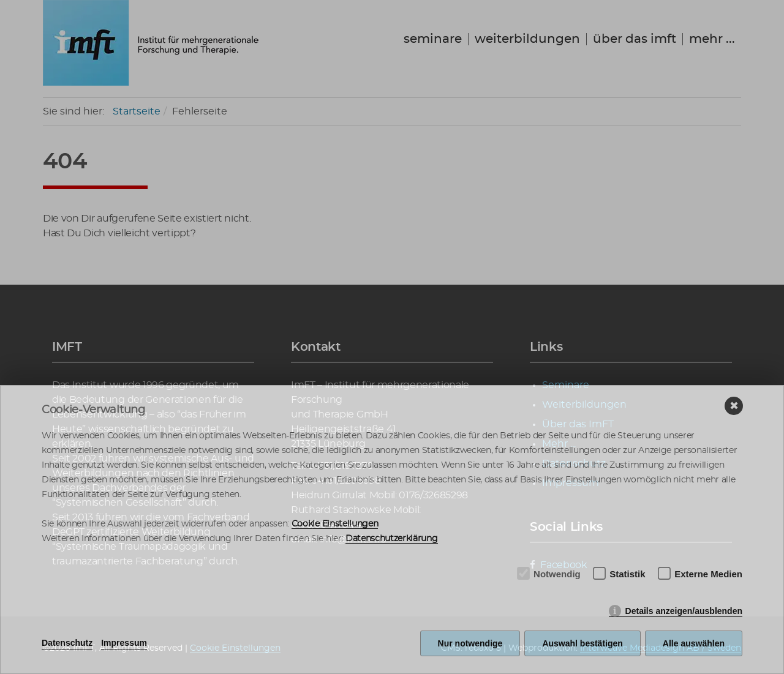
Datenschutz (67, 643)
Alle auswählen (694, 643)
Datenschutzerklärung (392, 539)
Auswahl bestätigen (582, 643)
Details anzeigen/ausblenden (684, 611)
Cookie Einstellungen (335, 524)
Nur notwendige (470, 643)
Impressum (124, 643)
